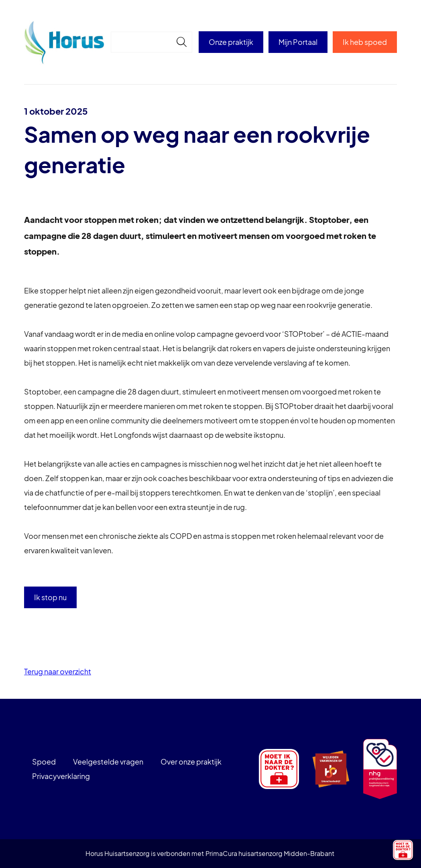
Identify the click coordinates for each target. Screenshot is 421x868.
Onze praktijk (231, 42)
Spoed (44, 762)
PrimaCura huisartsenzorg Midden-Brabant (270, 853)
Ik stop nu (50, 597)
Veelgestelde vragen (108, 762)
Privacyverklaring (61, 776)
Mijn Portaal (298, 42)
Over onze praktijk (191, 762)
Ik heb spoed (365, 42)
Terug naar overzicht (58, 671)
